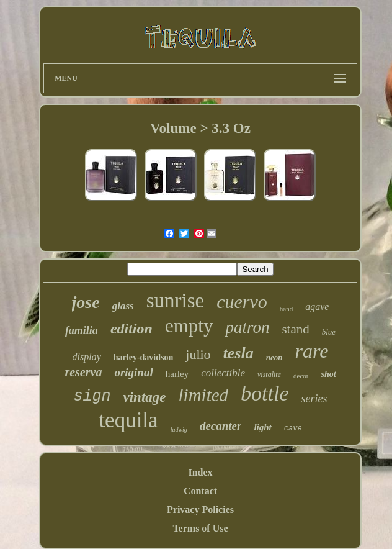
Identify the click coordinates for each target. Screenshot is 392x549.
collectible (223, 373)
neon (274, 357)
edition (131, 329)
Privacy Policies (200, 510)
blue (329, 332)
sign (92, 397)
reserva (83, 372)
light (262, 427)
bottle (265, 393)
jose (86, 302)
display (87, 357)
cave (293, 429)
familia (82, 330)
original (133, 372)
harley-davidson (143, 357)
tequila (128, 420)
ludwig (179, 429)
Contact (200, 491)
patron (247, 327)
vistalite (269, 374)
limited (204, 395)
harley (177, 374)
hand (286, 309)
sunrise (176, 301)
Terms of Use (200, 528)
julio (198, 354)
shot (328, 374)
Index (200, 472)
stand (295, 329)
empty (189, 326)
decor (301, 376)
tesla (238, 353)
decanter (221, 426)
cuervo (242, 302)
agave (317, 306)
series (314, 399)
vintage (145, 397)
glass (123, 306)
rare (311, 351)
